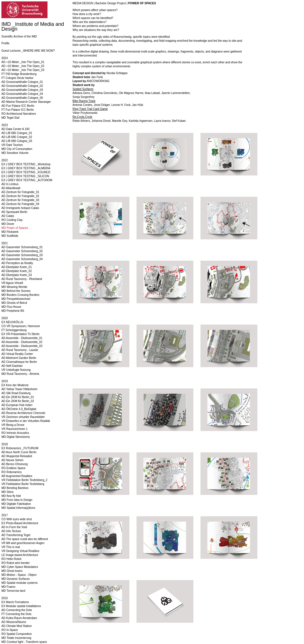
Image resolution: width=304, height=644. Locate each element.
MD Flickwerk (10, 232)
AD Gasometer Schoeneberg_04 (22, 259)
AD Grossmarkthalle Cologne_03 (22, 90)
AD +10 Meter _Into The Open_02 (23, 66)
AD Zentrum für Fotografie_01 (20, 192)
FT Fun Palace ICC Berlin (18, 110)
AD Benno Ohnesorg (15, 464)
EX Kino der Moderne (15, 385)
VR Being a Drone (13, 425)
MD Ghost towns (12, 571)
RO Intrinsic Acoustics (15, 433)
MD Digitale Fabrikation (16, 504)
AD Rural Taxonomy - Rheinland (22, 279)
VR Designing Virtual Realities (20, 551)
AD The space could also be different (25, 539)
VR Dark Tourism (12, 145)
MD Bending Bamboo (15, 488)
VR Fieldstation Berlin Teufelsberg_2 (24, 480)
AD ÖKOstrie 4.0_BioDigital (19, 409)
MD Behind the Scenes (16, 291)
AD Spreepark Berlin (14, 212)
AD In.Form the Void (14, 527)
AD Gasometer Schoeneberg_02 (22, 251)
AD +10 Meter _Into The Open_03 (23, 70)
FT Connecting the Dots (16, 614)
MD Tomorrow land (13, 591)
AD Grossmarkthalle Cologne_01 (22, 82)
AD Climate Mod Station (17, 626)
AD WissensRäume (14, 622)
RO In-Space (10, 630)
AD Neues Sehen (12, 460)
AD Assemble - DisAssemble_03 (22, 346)
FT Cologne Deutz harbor (17, 78)
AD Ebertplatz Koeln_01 (17, 267)
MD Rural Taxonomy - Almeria (20, 374)
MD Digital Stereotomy (16, 437)
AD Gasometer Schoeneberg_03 (22, 255)
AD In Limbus (10, 184)
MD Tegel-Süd (10, 118)
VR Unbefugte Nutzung (16, 370)
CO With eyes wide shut (17, 519)
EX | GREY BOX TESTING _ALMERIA (26, 168)
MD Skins (8, 492)
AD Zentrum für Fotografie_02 (20, 196)
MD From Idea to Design (17, 500)
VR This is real (11, 547)
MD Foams (8, 587)
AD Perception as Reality (17, 263)
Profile (5, 43)
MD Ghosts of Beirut (14, 303)
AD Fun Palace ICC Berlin (18, 106)
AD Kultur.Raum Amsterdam (19, 618)
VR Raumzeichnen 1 (15, 429)
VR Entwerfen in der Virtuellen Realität (26, 421)
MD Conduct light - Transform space (24, 642)
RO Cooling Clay (12, 220)
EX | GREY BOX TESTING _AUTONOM (27, 180)
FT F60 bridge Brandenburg (19, 74)
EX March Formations (15, 602)
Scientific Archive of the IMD (19, 36)
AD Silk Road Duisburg (16, 393)
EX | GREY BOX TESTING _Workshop (26, 164)
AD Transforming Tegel (16, 535)
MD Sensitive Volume (15, 153)
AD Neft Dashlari (12, 366)
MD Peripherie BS (13, 311)
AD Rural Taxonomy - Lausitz (20, 350)
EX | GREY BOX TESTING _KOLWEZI (26, 172)
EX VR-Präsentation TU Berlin (20, 334)
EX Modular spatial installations (21, 606)
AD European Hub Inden (17, 405)
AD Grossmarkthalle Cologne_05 (22, 98)
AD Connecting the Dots (17, 610)
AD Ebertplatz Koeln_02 (17, 271)
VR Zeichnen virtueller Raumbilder (23, 417)
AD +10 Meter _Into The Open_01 (23, 62)
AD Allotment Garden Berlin (19, 358)
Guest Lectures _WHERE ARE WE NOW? (28, 51)
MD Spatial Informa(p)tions (18, 508)
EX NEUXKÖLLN (12, 322)
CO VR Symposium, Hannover (21, 326)
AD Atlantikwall (11, 188)
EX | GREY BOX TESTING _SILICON (25, 176)
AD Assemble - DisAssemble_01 (22, 338)
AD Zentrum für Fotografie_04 (20, 204)
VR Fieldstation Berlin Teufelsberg (23, 484)
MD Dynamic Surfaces (15, 579)
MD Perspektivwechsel (16, 299)
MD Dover (8, 224)
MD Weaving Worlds (14, 287)
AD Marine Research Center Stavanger (26, 102)
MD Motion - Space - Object (19, 575)
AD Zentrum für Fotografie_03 (20, 200)
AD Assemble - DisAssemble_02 (22, 342)
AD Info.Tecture (11, 531)
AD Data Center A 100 (15, 129)
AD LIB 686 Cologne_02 (17, 137)
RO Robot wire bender (16, 563)
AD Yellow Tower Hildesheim (19, 389)
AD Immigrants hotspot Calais (20, 208)
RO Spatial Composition (17, 634)
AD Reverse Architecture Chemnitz (23, 413)
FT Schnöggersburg (14, 330)
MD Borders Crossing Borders (20, 295)
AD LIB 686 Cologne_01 (17, 133)
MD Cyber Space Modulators (20, 567)
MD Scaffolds (10, 236)
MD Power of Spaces (15, 228)
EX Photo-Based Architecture (20, 523)
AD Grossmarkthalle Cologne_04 (22, 94)
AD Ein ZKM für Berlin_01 (18, 397)
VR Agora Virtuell (12, 283)
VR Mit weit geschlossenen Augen (23, 543)
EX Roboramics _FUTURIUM (20, 448)
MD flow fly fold (11, 496)
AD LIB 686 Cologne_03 (17, 141)
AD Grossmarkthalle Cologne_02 (22, 86)
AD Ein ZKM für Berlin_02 (18, 401)
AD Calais (8, 216)
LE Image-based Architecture (20, 555)
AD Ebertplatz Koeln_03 (17, 275)
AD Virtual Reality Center (17, 354)
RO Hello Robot (11, 559)
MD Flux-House (11, 307)
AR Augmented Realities (17, 476)
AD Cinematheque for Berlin (19, 362)
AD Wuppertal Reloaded (17, 456)
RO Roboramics (12, 472)
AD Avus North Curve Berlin (19, 452)
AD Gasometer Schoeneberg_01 (22, 247)
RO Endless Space (14, 468)
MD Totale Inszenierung (16, 638)
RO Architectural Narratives (19, 114)
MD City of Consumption (17, 149)
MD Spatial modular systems (19, 583)
